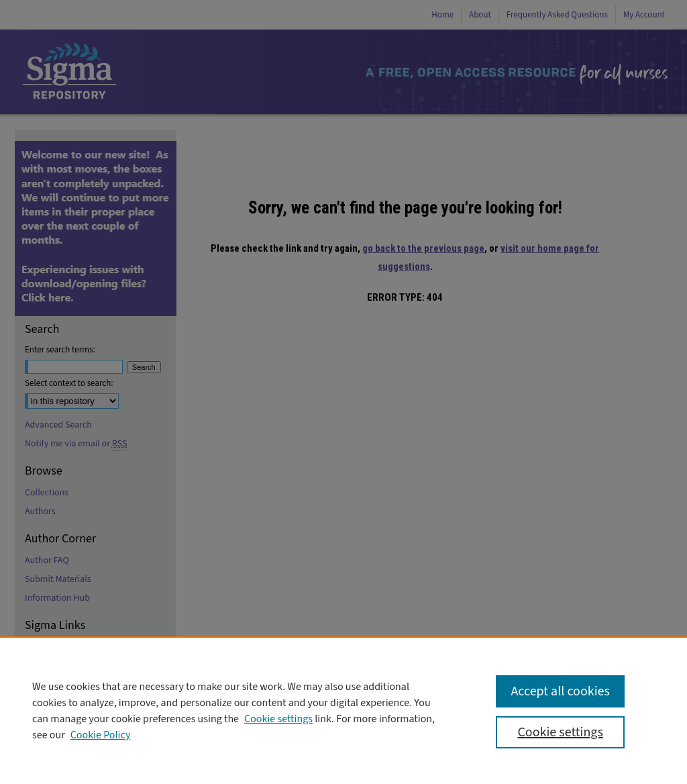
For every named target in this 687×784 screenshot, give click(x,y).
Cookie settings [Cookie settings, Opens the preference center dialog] (560, 732)
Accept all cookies (560, 691)
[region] (343, 710)
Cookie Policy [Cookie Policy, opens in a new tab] (101, 735)
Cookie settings (278, 719)
